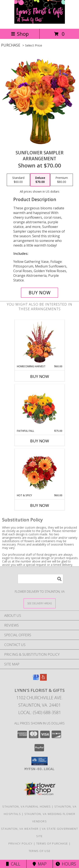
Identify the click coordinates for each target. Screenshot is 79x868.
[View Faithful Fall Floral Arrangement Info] (39, 407)
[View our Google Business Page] (36, 679)
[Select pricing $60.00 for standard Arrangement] (18, 180)
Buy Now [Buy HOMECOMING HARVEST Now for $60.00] (40, 376)
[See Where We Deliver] (40, 603)
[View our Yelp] (43, 679)
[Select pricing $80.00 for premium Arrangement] (62, 180)
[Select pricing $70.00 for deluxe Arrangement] (40, 180)
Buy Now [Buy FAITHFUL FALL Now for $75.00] (40, 441)
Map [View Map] (40, 864)
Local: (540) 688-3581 (40, 712)
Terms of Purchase (52, 843)
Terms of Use (40, 851)
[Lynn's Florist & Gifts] (40, 23)
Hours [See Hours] (66, 864)
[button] (39, 761)
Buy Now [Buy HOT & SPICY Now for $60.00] (40, 505)
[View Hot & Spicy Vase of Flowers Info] (39, 471)
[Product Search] (40, 579)
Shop (20, 34)
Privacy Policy (21, 843)
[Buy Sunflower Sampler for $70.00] (40, 293)
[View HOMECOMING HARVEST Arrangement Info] (39, 342)
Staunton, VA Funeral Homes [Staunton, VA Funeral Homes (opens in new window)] (27, 806)
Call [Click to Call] (13, 864)
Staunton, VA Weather (20, 829)
